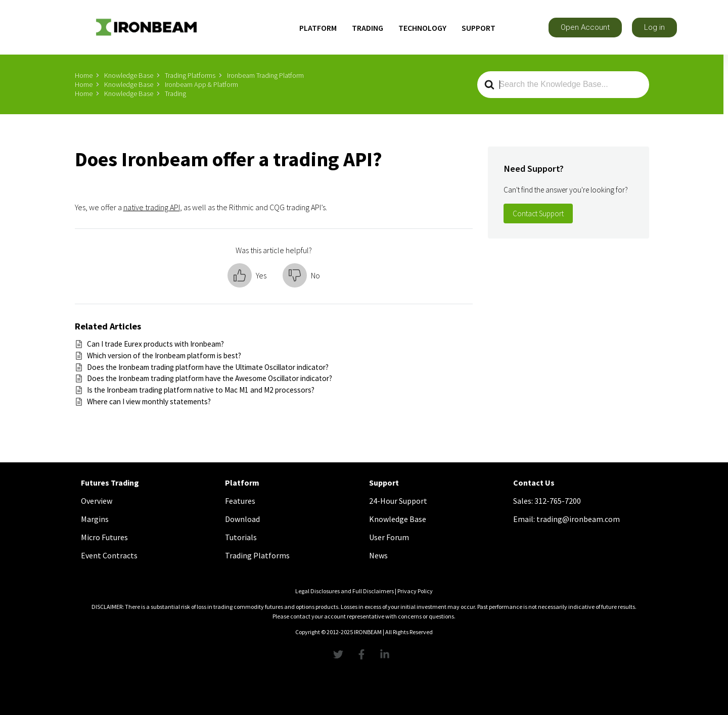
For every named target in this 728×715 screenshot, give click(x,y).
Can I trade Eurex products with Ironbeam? (155, 344)
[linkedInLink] (387, 654)
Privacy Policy (415, 591)
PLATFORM (318, 28)
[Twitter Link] (341, 654)
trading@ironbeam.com (578, 519)
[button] (585, 28)
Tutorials (241, 537)
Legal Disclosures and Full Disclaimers (345, 591)
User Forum (389, 537)
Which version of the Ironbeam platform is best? (164, 355)
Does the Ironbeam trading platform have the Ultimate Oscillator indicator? (208, 367)
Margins (95, 519)
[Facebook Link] (364, 654)
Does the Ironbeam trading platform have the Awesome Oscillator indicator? (210, 378)
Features (240, 501)
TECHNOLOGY (422, 28)
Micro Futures (104, 537)
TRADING (368, 28)
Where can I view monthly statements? (149, 401)
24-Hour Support (398, 501)
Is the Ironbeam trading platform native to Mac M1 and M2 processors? (201, 390)
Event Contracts (109, 555)
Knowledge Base (398, 519)
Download (242, 519)
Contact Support (538, 213)
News (378, 555)
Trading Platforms (257, 555)
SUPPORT (479, 28)
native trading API (152, 207)
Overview (97, 501)
